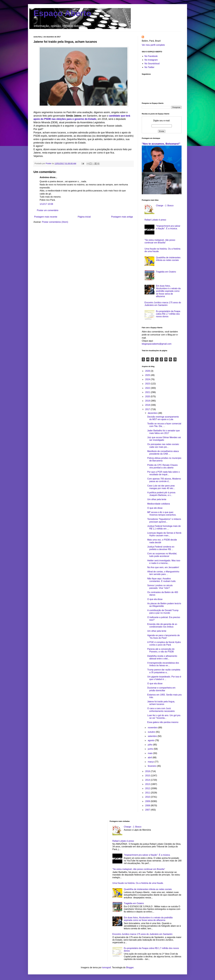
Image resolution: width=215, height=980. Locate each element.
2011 (148, 793)
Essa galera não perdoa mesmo (163, 722)
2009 (148, 801)
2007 (148, 810)
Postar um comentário (48, 210)
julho (150, 745)
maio (150, 753)
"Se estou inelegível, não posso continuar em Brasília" (139, 869)
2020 (148, 397)
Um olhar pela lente (157, 499)
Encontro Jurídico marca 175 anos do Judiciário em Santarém (142, 934)
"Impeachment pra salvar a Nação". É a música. (147, 855)
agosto (151, 740)
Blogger (130, 967)
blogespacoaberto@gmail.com (157, 344)
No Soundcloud (152, 64)
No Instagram (151, 60)
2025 (148, 375)
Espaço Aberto (62, 13)
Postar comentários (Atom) (55, 222)
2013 (148, 784)
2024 (148, 379)
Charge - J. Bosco (165, 206)
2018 (148, 405)
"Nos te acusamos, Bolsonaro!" (161, 144)
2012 (148, 788)
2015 (148, 776)
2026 (148, 371)
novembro (153, 728)
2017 (148, 409)
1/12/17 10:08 (46, 204)
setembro (153, 736)
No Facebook (151, 56)
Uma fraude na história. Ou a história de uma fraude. (138, 883)
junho (151, 749)
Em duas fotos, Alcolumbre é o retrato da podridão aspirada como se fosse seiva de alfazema (168, 291)
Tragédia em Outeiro (166, 272)
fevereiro (152, 766)
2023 (148, 384)
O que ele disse (155, 508)
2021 (148, 392)
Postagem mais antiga (122, 217)
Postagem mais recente (46, 217)
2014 (148, 780)
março (151, 762)
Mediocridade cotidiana (159, 504)
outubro (152, 732)
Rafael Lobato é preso (155, 220)
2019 (148, 401)
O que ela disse (155, 599)
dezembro (153, 413)
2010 (148, 797)
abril (150, 758)
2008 (148, 806)
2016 (148, 771)
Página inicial (84, 217)
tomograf (106, 967)
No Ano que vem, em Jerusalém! (163, 567)
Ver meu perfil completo (153, 45)
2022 (148, 388)
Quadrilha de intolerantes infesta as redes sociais (148, 889)
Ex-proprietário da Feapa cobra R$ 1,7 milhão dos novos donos (168, 314)
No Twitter (149, 67)
